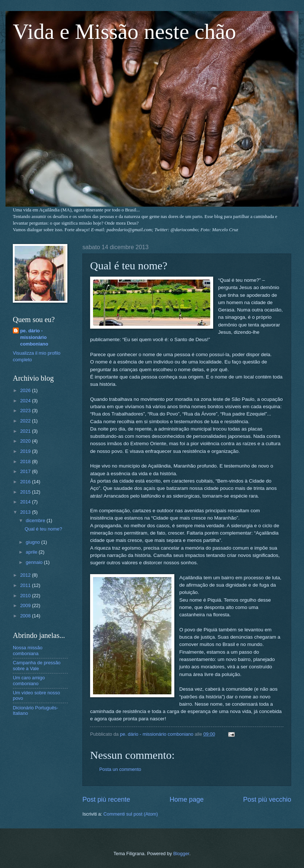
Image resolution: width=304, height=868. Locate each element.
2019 (26, 451)
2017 (26, 471)
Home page (187, 799)
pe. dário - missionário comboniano (34, 337)
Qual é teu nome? (43, 529)
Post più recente (106, 799)
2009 (26, 605)
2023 (26, 411)
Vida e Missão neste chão (125, 32)
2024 (26, 401)
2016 (26, 482)
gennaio (35, 562)
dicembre (36, 520)
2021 (26, 431)
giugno (33, 542)
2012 (26, 575)
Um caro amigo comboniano (29, 680)
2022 (26, 421)
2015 (26, 492)
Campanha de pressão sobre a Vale (37, 665)
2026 (26, 390)
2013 (26, 512)
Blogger (181, 854)
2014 (26, 502)
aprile (32, 552)
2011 (26, 585)
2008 (26, 616)
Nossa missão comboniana (28, 650)
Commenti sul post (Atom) (131, 814)
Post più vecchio (267, 799)
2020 (26, 441)
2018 (26, 461)
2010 (26, 596)
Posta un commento (120, 769)
